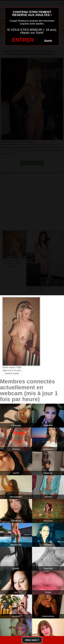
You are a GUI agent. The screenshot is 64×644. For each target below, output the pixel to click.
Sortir (48, 41)
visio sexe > (32, 640)
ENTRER (23, 40)
